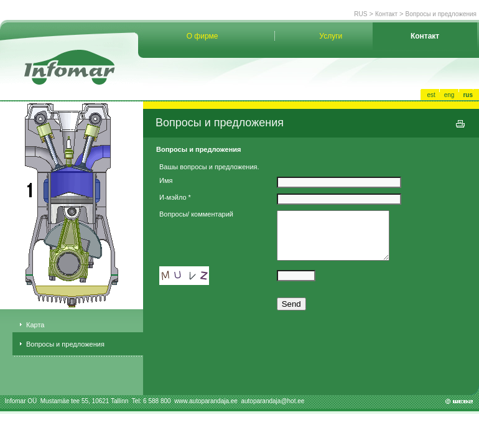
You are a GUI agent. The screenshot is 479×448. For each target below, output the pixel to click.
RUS (360, 14)
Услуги (331, 36)
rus (468, 95)
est (431, 95)
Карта (35, 325)
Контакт (386, 14)
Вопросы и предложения (441, 14)
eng (449, 95)
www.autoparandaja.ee (207, 401)
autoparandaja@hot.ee (272, 401)
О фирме (202, 36)
